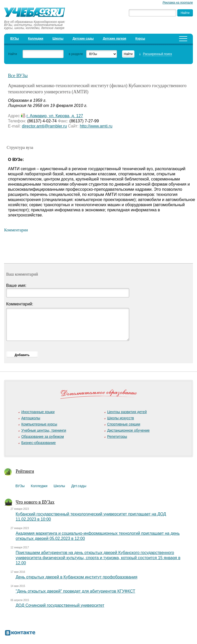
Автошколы (31, 418)
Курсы (140, 39)
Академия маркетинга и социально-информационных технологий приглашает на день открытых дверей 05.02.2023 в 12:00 (98, 536)
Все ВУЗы (18, 76)
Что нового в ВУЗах (35, 502)
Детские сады (83, 39)
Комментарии (16, 230)
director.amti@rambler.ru (44, 126)
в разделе (76, 54)
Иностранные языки (38, 412)
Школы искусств (121, 418)
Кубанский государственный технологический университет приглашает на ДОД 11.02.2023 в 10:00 (91, 517)
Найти (13, 54)
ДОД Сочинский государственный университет (60, 605)
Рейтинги (25, 471)
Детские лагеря (115, 39)
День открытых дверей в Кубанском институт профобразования (76, 577)
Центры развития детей (127, 412)
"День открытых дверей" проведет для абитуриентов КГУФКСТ (75, 591)
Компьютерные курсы (39, 424)
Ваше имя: (16, 285)
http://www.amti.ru (96, 126)
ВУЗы (14, 39)
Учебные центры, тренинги (44, 430)
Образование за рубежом (43, 437)
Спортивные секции (124, 424)
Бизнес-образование (38, 443)
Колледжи (36, 39)
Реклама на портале (178, 3)
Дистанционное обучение (129, 430)
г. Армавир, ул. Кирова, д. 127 (55, 116)
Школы (58, 39)
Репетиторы (117, 437)
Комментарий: (20, 304)
